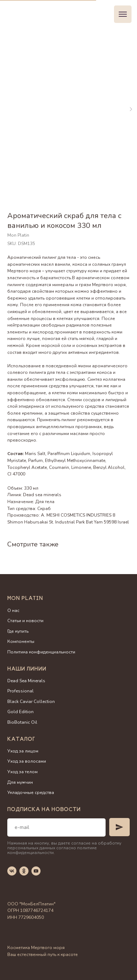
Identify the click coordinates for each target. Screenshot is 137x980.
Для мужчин (20, 782)
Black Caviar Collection (31, 702)
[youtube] (36, 871)
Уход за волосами (27, 761)
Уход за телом (22, 772)
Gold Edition (20, 712)
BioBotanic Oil (22, 722)
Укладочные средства (31, 793)
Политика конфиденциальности (41, 652)
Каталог (21, 740)
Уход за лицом (23, 751)
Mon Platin (25, 599)
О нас (13, 610)
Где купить (18, 631)
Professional (20, 691)
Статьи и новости (25, 621)
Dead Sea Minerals (26, 681)
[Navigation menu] (123, 14)
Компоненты (21, 641)
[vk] (12, 871)
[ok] (24, 871)
